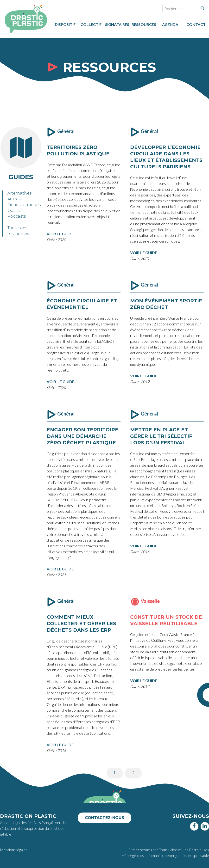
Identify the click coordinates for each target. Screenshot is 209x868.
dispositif (65, 24)
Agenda (170, 24)
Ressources (144, 24)
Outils (13, 211)
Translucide (168, 850)
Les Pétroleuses (196, 850)
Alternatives (19, 193)
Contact (196, 24)
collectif (91, 24)
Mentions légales (14, 850)
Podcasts (17, 216)
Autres (14, 199)
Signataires (117, 24)
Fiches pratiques (24, 205)
